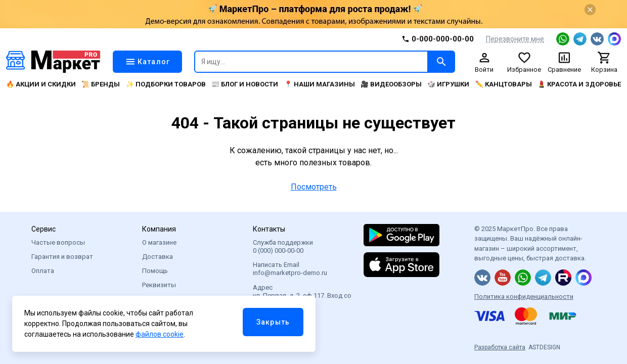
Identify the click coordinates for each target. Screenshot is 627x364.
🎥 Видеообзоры (391, 84)
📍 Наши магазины (320, 84)
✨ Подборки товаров (166, 84)
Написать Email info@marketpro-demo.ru (290, 269)
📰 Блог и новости (245, 84)
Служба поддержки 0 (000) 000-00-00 (283, 246)
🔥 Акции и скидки (41, 84)
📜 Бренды (101, 84)
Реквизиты (159, 285)
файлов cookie (160, 334)
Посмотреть (314, 187)
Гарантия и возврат (62, 257)
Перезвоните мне (515, 39)
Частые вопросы (58, 242)
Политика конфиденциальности (524, 297)
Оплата (43, 271)
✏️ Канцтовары (504, 84)
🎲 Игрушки (448, 84)
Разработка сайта (500, 347)
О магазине (159, 242)
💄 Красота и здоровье (579, 84)
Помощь (155, 271)
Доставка (158, 257)
